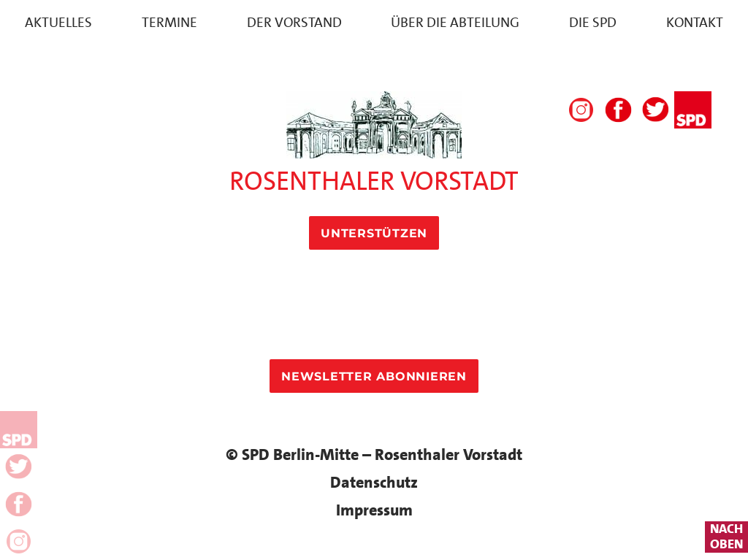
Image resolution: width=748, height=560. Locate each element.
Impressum (374, 510)
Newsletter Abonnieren (374, 376)
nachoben (726, 537)
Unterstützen (374, 233)
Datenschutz (374, 482)
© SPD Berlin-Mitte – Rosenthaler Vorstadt (374, 454)
